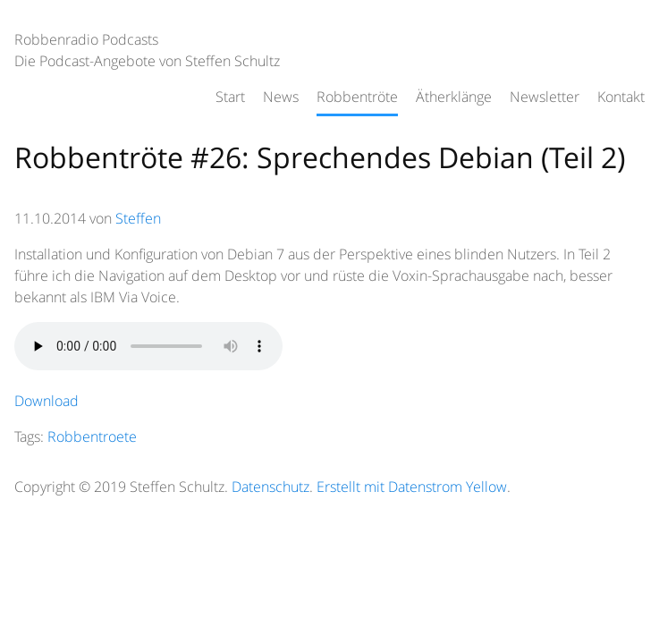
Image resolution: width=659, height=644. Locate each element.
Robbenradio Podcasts (86, 39)
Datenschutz (270, 487)
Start (230, 97)
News (281, 97)
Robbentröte (357, 97)
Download (46, 401)
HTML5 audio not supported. (148, 346)
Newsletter (545, 97)
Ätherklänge (454, 97)
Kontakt (621, 97)
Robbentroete (92, 436)
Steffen (138, 218)
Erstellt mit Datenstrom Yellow (412, 487)
